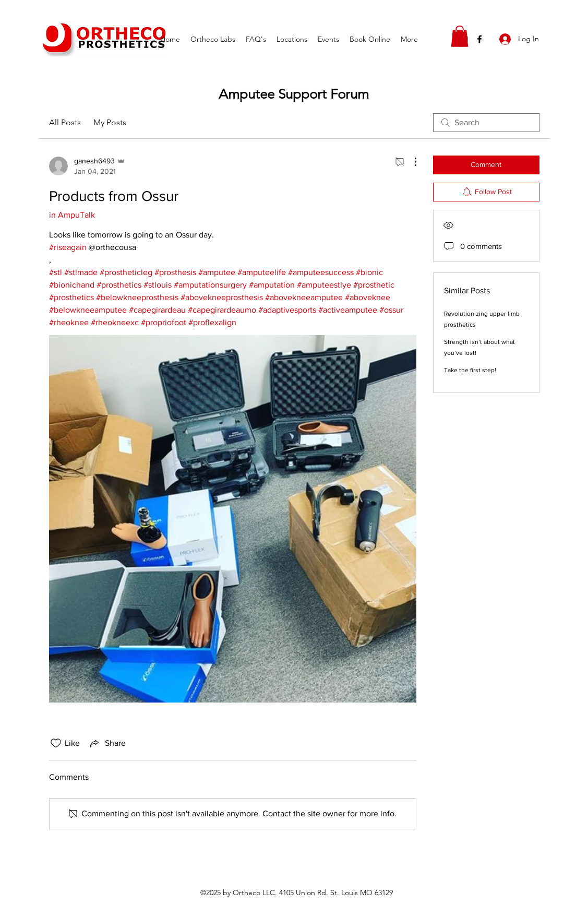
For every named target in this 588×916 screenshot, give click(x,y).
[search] (486, 123)
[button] (460, 36)
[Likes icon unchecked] (56, 743)
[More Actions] (410, 162)
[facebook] (479, 39)
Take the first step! (470, 370)
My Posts (110, 122)
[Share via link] (107, 743)
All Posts (65, 122)
